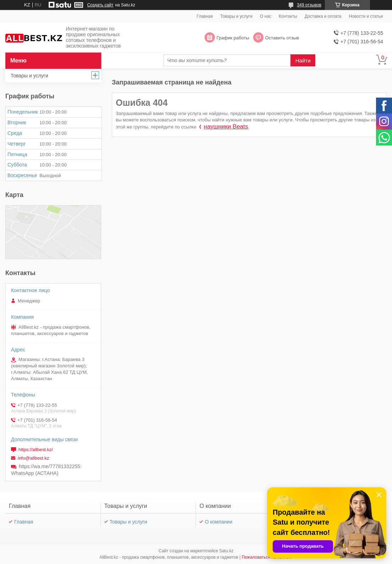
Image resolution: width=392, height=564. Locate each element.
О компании (219, 522)
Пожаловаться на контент (267, 557)
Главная (205, 16)
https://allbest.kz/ (36, 450)
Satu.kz (226, 551)
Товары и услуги (237, 16)
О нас (266, 16)
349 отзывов (309, 5)
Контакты (288, 16)
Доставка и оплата (323, 16)
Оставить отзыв (282, 38)
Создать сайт (100, 5)
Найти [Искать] (303, 61)
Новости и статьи (366, 16)
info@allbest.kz (33, 458)
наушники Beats (226, 127)
